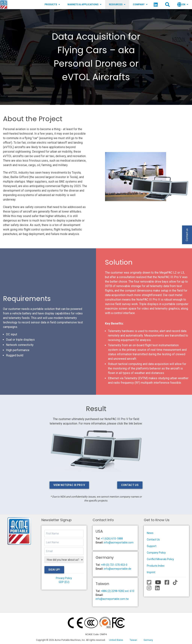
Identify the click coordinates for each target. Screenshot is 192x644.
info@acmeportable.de (118, 569)
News (150, 533)
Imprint (151, 572)
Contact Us (130, 485)
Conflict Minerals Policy (160, 559)
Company (140, 4)
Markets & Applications (84, 4)
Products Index (156, 566)
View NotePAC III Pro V (69, 485)
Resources (117, 4)
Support (152, 546)
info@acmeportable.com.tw (112, 599)
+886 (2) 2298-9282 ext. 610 (118, 591)
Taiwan (133, 640)
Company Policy (156, 553)
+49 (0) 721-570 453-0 (114, 565)
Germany (148, 640)
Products (52, 4)
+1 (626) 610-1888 (112, 539)
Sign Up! (54, 570)
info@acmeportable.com (119, 543)
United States (116, 640)
